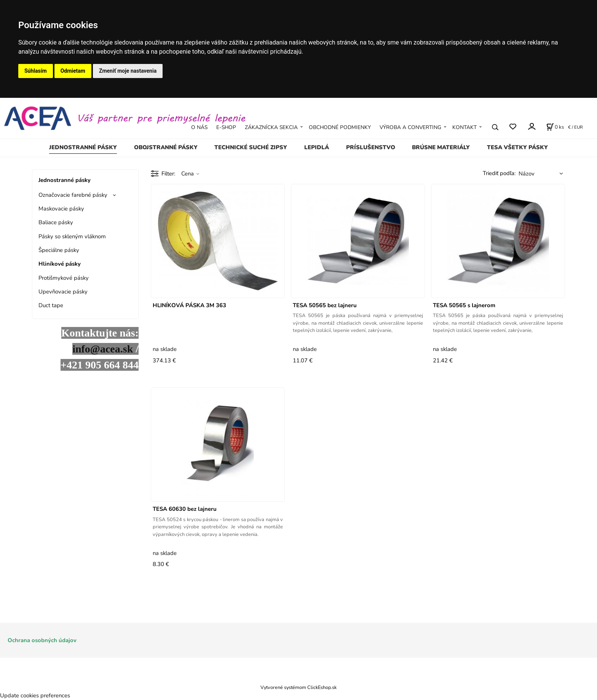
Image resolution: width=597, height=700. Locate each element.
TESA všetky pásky (517, 147)
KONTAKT (465, 127)
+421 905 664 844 (100, 365)
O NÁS (199, 127)
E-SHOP (226, 127)
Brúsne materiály (441, 147)
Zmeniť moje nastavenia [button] (128, 71)
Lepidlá (317, 147)
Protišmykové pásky (64, 278)
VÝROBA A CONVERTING (410, 127)
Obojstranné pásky (166, 147)
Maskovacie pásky (61, 209)
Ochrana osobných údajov (42, 640)
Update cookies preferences (35, 695)
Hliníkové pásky (60, 264)
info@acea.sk (103, 349)
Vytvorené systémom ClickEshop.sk (298, 687)
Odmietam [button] (73, 71)
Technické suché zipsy (251, 147)
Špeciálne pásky (59, 250)
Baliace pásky (56, 222)
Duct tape (51, 305)
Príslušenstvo (371, 147)
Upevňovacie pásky (63, 292)
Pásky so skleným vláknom (72, 236)
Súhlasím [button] (36, 71)
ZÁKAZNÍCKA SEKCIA (271, 127)
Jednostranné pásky (83, 147)
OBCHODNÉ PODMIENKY (340, 127)
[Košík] (555, 127)
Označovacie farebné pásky (73, 195)
